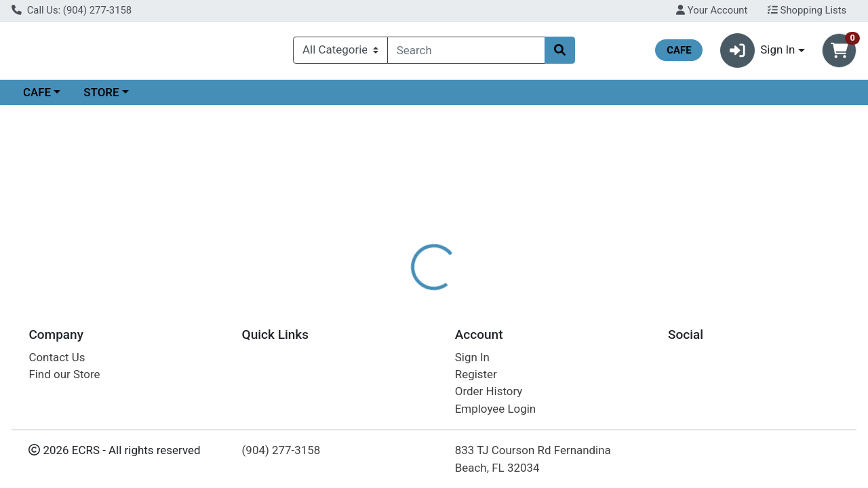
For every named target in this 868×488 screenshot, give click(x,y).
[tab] (399, 294)
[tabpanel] (615, 354)
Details (399, 295)
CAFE (37, 98)
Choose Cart (746, 217)
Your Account (712, 10)
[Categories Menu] (340, 53)
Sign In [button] (758, 53)
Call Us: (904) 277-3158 (72, 10)
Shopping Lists (807, 10)
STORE (101, 98)
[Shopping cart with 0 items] (839, 53)
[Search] (466, 53)
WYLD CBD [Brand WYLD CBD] (532, 348)
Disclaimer (463, 295)
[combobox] (466, 53)
